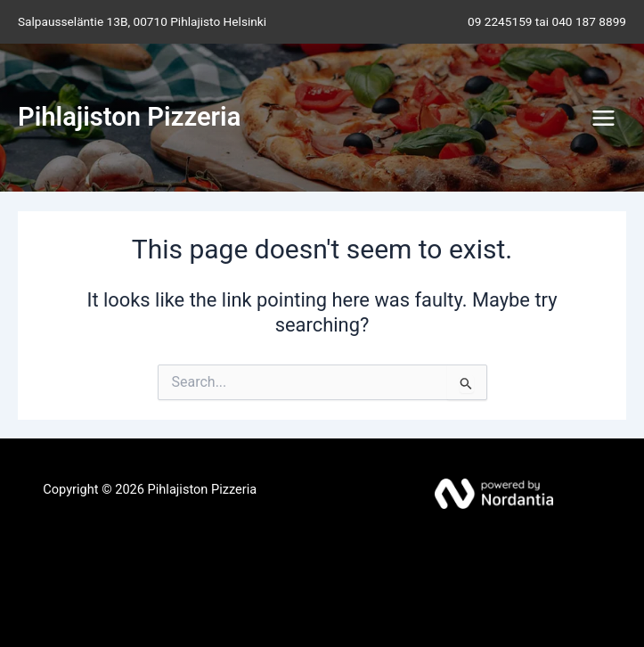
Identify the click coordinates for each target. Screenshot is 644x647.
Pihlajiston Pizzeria (129, 117)
